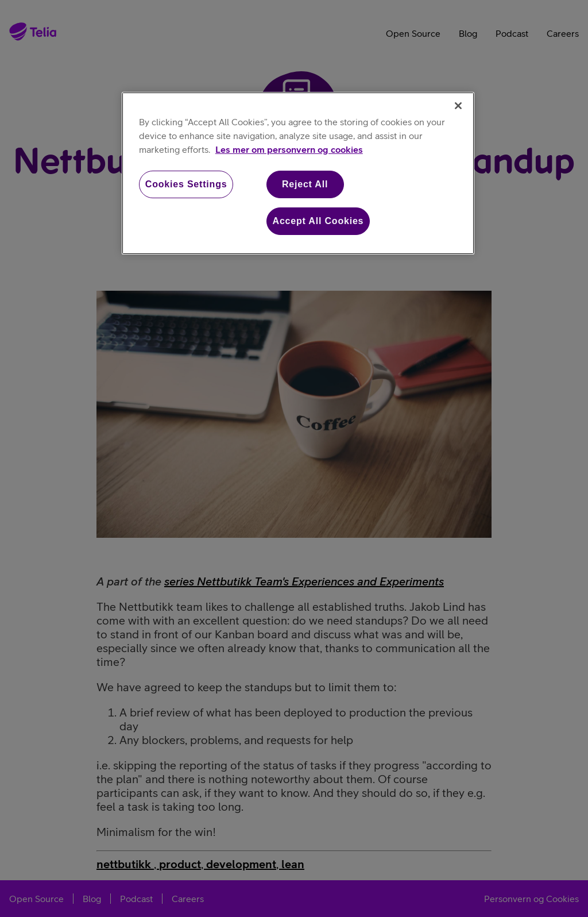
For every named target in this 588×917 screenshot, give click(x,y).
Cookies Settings (186, 184)
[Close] (458, 106)
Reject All (305, 184)
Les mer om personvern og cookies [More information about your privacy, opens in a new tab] (289, 149)
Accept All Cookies (318, 221)
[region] (298, 174)
